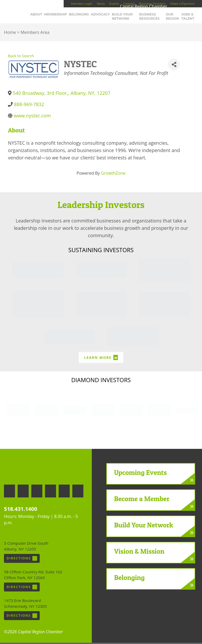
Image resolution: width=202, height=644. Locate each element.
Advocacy (112, 16)
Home (10, 33)
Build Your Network (133, 18)
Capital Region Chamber (21, 12)
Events (114, 4)
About (48, 16)
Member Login (82, 4)
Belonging (90, 16)
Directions (22, 560)
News (101, 4)
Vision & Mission (139, 552)
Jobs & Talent (192, 18)
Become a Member (142, 500)
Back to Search (21, 57)
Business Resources (157, 18)
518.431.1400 (21, 510)
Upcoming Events (140, 473)
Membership (67, 16)
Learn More (101, 359)
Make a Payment (182, 4)
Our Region (177, 18)
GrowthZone (113, 174)
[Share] (174, 66)
